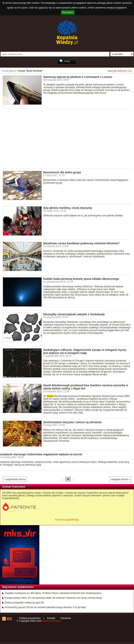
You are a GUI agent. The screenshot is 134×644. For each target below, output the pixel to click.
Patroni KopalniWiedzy (67, 520)
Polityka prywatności (30, 618)
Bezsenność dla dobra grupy (62, 172)
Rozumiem (68, 12)
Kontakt (51, 618)
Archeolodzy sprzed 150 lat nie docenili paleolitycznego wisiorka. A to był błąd (45, 607)
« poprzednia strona (15, 479)
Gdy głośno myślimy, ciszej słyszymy (68, 208)
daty (130, 71)
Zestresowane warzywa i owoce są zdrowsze (73, 422)
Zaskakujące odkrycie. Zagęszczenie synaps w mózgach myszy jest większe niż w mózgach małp (85, 351)
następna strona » (120, 479)
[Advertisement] (68, 138)
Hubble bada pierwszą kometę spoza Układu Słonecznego (81, 279)
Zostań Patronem (14, 487)
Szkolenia (66, 618)
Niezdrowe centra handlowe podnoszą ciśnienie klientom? (81, 243)
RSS (9, 619)
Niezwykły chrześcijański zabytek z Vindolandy (74, 314)
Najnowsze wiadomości (18, 587)
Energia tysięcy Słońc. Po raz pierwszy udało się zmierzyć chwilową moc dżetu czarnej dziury (53, 598)
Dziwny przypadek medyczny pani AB (24, 603)
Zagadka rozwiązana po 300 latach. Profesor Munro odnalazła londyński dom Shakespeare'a (53, 593)
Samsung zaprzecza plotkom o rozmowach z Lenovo (78, 77)
